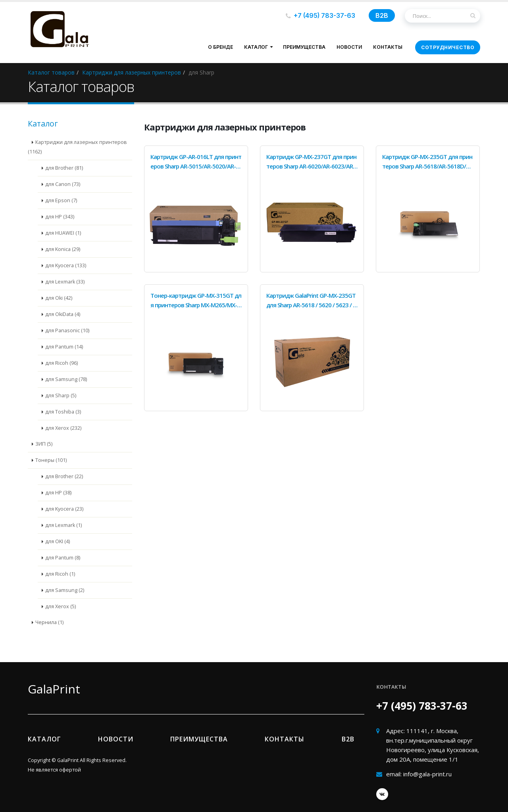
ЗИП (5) (44, 444)
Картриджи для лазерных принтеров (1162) (77, 147)
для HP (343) (60, 217)
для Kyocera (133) (66, 265)
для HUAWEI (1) (63, 233)
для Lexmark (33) (65, 282)
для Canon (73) (63, 184)
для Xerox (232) (63, 428)
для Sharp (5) (61, 395)
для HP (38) (58, 493)
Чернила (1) (49, 622)
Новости (349, 47)
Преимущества (304, 47)
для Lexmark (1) (63, 525)
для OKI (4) (58, 541)
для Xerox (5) (61, 606)
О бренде (220, 47)
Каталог (256, 47)
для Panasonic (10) (67, 330)
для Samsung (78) (66, 379)
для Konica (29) (63, 249)
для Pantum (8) (63, 558)
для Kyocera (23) (64, 509)
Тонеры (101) (51, 460)
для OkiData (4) (63, 314)
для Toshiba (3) (63, 412)
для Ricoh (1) (60, 574)
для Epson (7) (61, 200)
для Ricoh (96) (62, 363)
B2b (348, 739)
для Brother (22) (64, 476)
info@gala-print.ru (427, 774)
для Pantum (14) (64, 347)
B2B (382, 15)
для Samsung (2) (65, 590)
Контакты (388, 47)
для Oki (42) (59, 298)
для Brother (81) (64, 168)
